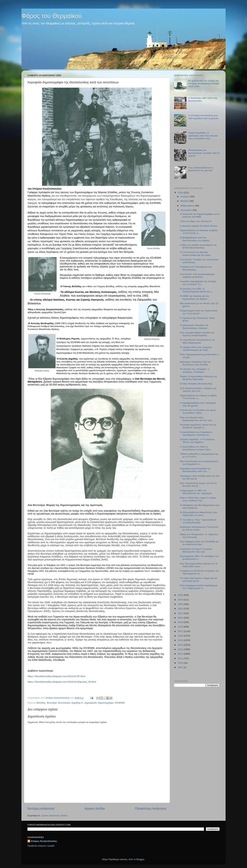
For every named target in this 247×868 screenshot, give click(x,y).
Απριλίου (185, 197)
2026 (181, 193)
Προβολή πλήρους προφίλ (41, 846)
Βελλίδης (41, 703)
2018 (181, 627)
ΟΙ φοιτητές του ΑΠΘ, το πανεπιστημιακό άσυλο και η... (197, 290)
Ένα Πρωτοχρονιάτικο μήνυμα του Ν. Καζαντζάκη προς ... (199, 565)
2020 (181, 618)
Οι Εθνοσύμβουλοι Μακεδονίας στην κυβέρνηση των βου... (199, 514)
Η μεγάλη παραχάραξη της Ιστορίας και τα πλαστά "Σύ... (198, 283)
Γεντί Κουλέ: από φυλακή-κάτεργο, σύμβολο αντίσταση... (198, 276)
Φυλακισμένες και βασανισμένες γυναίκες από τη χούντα (204, 153)
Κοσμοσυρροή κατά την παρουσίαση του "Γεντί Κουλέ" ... (199, 312)
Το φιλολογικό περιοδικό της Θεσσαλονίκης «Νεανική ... (195, 327)
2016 (181, 636)
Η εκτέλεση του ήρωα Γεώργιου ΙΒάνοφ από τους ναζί (196, 550)
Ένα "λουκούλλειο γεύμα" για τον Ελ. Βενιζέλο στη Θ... (199, 485)
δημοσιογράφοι (106, 703)
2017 (181, 631)
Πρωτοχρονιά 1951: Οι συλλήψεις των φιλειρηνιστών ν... (199, 558)
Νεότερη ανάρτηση (41, 808)
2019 (181, 622)
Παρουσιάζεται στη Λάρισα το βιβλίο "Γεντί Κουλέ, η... (198, 397)
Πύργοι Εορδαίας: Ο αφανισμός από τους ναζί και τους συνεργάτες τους (203, 136)
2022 (181, 609)
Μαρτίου (185, 201)
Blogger (140, 859)
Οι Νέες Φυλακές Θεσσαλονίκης (196, 384)
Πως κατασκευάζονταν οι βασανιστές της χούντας (201, 169)
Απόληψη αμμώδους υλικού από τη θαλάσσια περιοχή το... (198, 426)
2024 (181, 600)
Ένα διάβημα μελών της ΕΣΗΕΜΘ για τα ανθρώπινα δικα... (199, 543)
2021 (181, 613)
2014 (181, 645)
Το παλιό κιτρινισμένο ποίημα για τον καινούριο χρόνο (199, 580)
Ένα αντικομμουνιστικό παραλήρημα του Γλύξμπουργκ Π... (199, 587)
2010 (181, 663)
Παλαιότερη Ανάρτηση (151, 808)
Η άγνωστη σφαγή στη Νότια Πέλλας (199, 226)
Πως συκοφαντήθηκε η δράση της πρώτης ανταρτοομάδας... (197, 334)
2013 (181, 649)
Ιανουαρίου (186, 210)
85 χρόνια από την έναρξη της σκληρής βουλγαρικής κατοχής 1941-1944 (204, 83)
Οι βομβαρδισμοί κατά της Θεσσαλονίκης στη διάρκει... (196, 239)
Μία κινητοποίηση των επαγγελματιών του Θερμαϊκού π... (199, 463)
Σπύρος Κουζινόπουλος (44, 841)
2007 (181, 667)
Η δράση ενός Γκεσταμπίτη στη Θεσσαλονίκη (196, 268)
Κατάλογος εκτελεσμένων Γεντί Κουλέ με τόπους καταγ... (199, 528)
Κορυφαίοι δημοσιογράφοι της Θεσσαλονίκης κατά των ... (195, 470)
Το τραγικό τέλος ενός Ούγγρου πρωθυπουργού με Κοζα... (196, 349)
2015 (181, 640)
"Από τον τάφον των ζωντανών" (196, 221)
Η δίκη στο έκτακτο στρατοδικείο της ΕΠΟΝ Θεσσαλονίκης (198, 246)
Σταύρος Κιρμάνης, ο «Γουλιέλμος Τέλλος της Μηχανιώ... (197, 441)
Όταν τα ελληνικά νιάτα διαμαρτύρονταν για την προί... (197, 419)
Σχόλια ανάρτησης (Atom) (54, 816)
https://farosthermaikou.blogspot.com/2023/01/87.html (56, 676)
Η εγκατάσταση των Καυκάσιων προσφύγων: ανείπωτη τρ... (196, 433)
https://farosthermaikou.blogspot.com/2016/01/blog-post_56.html (62, 682)
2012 (181, 654)
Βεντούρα (52, 703)
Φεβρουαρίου (188, 206)
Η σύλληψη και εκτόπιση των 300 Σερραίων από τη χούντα (203, 117)
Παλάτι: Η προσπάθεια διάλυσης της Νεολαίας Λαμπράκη (199, 378)
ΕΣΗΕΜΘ (120, 703)
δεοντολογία (64, 703)
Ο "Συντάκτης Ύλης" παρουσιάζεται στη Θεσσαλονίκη (198, 521)
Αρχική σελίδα (95, 808)
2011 (181, 658)
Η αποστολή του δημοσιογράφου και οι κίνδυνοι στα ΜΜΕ (200, 215)
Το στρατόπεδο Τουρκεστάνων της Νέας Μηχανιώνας (197, 341)
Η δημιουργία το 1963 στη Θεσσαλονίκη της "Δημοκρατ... (197, 492)
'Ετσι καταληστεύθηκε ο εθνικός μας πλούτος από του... (198, 390)
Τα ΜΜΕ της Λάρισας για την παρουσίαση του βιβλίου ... (195, 297)
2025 (181, 595)
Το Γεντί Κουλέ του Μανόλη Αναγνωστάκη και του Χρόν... (196, 254)
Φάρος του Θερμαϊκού (52, 16)
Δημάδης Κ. (78, 703)
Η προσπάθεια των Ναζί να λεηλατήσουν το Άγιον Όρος (195, 448)
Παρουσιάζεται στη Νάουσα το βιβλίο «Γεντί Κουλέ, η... (199, 232)
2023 (181, 604)
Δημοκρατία (91, 703)
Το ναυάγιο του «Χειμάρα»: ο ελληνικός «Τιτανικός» (195, 370)
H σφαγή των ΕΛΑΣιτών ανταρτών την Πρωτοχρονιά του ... (199, 572)
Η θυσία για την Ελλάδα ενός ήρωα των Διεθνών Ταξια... (198, 411)
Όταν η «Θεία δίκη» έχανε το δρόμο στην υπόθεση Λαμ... (198, 499)
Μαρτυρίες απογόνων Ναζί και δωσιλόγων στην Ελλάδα (195, 363)
